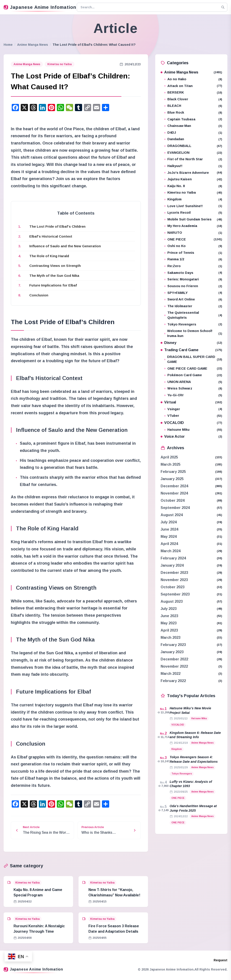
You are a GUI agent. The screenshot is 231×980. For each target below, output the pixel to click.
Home (8, 45)
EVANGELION (193, 153)
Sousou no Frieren (193, 286)
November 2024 (174, 493)
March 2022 (171, 674)
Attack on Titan (193, 86)
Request (221, 960)
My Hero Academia (193, 226)
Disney (191, 343)
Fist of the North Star (193, 159)
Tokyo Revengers (193, 324)
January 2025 (172, 479)
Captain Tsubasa (193, 119)
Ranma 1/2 (193, 259)
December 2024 (174, 486)
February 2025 (173, 472)
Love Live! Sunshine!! (193, 206)
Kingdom (193, 199)
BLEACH (193, 106)
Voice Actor (191, 436)
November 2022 (174, 666)
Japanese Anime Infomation (38, 7)
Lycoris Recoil (193, 213)
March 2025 (171, 464)
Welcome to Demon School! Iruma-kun (193, 333)
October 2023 (173, 587)
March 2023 (171, 638)
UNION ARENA (193, 382)
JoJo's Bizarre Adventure (193, 173)
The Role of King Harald (49, 256)
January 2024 (172, 565)
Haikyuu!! (193, 166)
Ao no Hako (193, 79)
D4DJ (193, 133)
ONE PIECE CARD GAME (193, 369)
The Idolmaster (193, 306)
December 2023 (174, 573)
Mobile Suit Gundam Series (193, 219)
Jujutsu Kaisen (193, 179)
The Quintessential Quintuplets (193, 315)
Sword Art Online (193, 299)
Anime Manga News (33, 45)
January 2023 (172, 652)
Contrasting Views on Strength (55, 266)
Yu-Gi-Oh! (193, 395)
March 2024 (171, 551)
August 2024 (172, 515)
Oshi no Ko (193, 246)
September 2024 (175, 508)
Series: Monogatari (193, 279)
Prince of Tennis (193, 253)
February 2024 (173, 558)
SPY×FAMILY (193, 293)
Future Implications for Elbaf (53, 285)
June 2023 (169, 616)
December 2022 (174, 659)
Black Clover (193, 99)
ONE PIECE (193, 239)
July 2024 (169, 522)
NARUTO (193, 233)
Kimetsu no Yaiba (60, 64)
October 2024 (173, 500)
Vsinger (193, 409)
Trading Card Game (191, 350)
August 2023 (172, 601)
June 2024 (169, 529)
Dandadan (193, 139)
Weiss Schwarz (193, 388)
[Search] (223, 7)
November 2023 (174, 580)
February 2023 (173, 645)
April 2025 (169, 457)
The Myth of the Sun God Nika (54, 276)
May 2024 (169, 537)
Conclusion (39, 295)
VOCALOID (191, 423)
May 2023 (169, 623)
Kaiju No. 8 (193, 186)
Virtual (191, 402)
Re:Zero (193, 266)
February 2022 (173, 681)
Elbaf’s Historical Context (51, 236)
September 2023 (175, 594)
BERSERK (193, 93)
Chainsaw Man (193, 126)
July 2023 (169, 609)
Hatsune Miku (193, 430)
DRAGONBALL (193, 146)
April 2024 (169, 544)
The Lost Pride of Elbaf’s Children (57, 226)
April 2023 (169, 630)
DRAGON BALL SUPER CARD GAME (193, 359)
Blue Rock (193, 113)
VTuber (193, 416)
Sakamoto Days (193, 273)
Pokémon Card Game (193, 375)
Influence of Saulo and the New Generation (65, 246)
